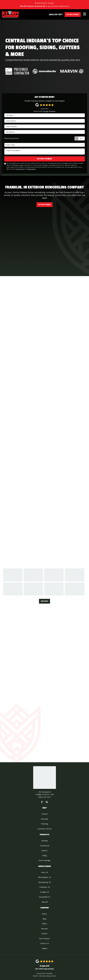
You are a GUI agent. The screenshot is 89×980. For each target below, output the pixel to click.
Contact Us (45, 943)
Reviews (44, 929)
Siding (45, 855)
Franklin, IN (44, 892)
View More (44, 601)
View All (45, 902)
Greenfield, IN (44, 897)
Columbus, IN (44, 887)
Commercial (45, 846)
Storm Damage (45, 860)
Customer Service (45, 829)
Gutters (45, 850)
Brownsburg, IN (44, 882)
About (44, 914)
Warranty (45, 819)
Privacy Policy (31, 169)
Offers (44, 924)
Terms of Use (20, 169)
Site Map (49, 973)
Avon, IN (45, 872)
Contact (44, 814)
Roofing (45, 841)
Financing (45, 824)
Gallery (45, 948)
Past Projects (44, 938)
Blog (44, 919)
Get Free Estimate (73, 14)
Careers (44, 933)
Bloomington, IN (44, 877)
